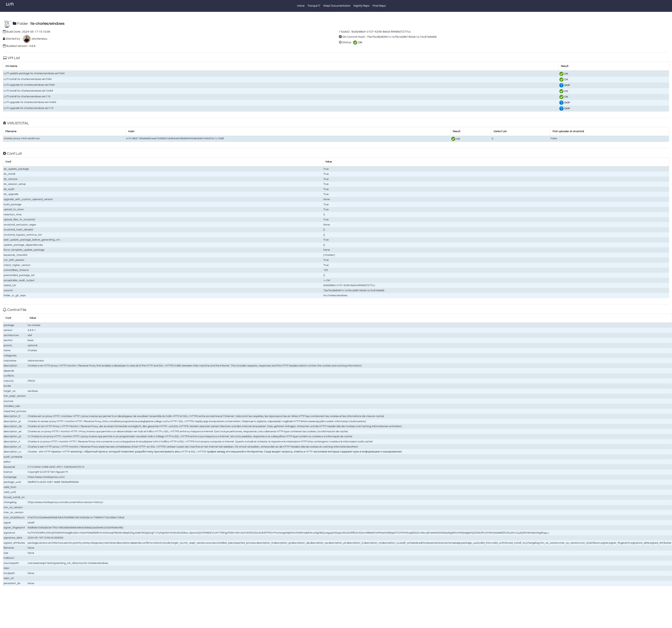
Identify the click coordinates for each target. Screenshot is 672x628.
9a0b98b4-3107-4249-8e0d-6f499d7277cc (381, 32)
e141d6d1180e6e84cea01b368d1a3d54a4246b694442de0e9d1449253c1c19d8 (175, 138)
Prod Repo (379, 6)
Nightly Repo (361, 6)
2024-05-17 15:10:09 (36, 32)
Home (301, 6)
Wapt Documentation (337, 6)
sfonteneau (39, 39)
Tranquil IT (314, 6)
